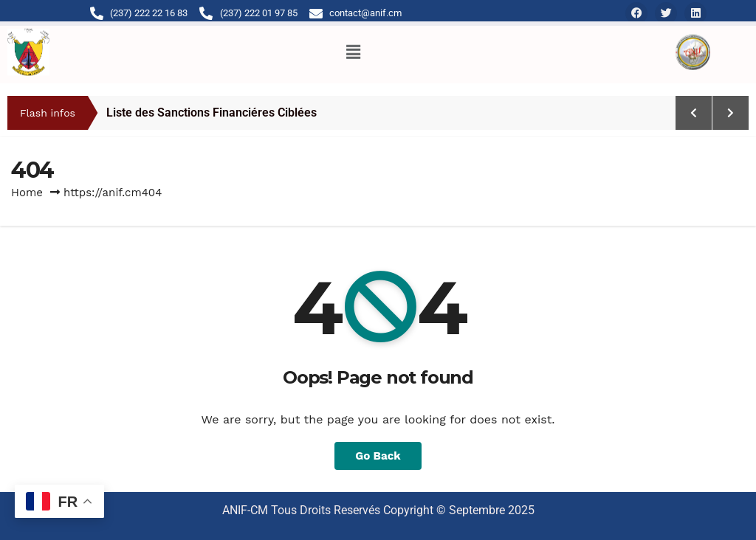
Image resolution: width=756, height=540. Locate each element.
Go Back (378, 456)
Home (27, 193)
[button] (353, 47)
